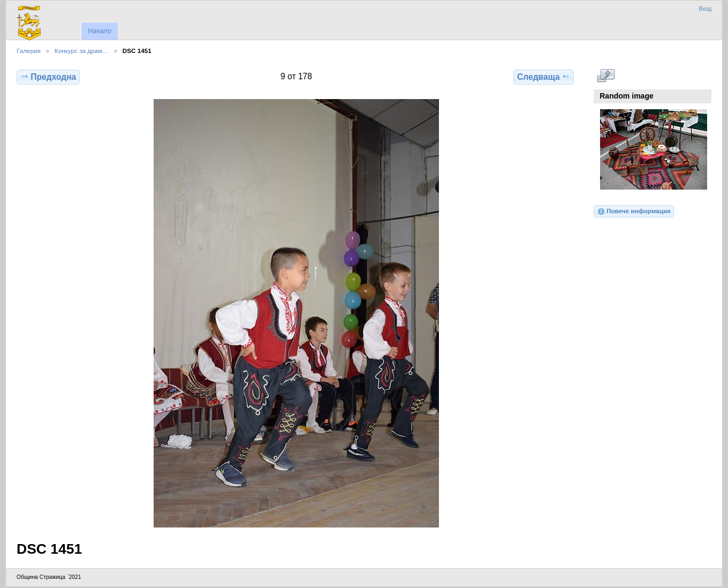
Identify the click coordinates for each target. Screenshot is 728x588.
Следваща (544, 77)
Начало (99, 31)
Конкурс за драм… (82, 51)
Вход (705, 9)
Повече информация (634, 212)
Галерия (29, 51)
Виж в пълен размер (606, 76)
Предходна (48, 77)
